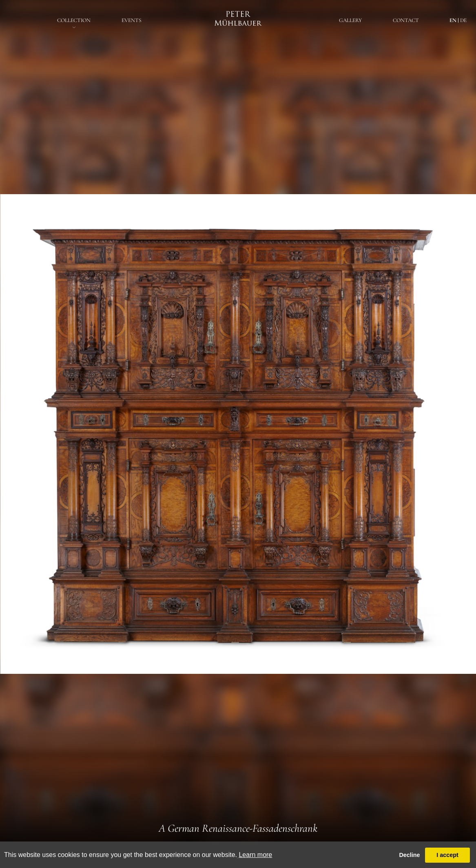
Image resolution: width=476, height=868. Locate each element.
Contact (406, 20)
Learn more (255, 855)
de (463, 20)
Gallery (350, 20)
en (453, 20)
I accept (447, 855)
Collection (74, 20)
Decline (409, 855)
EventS (132, 20)
